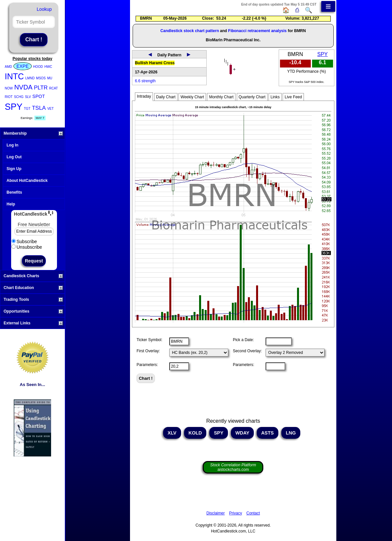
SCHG (19, 97)
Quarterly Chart (252, 97)
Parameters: (147, 365)
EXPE (22, 66)
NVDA (23, 87)
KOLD (195, 433)
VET (50, 109)
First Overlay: (148, 351)
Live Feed (293, 97)
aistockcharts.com (233, 467)
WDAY (242, 433)
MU (50, 78)
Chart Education (33, 288)
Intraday (144, 96)
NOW (9, 88)
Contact (253, 513)
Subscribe (24, 242)
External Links (33, 323)
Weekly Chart (192, 97)
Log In (12, 145)
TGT (27, 109)
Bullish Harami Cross (155, 63)
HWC (48, 67)
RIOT (9, 97)
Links (275, 97)
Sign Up (14, 169)
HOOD (38, 67)
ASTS (268, 433)
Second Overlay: (247, 351)
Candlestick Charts (33, 276)
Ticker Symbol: (149, 340)
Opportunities (33, 311)
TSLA (39, 108)
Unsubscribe (27, 247)
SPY (14, 107)
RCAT (53, 88)
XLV (172, 433)
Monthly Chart (221, 97)
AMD (9, 67)
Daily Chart (166, 97)
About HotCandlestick (27, 181)
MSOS (41, 78)
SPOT (39, 96)
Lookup (44, 9)
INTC (14, 76)
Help (11, 204)
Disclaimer (215, 513)
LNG (291, 433)
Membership (33, 133)
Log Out (14, 157)
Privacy (236, 513)
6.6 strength (145, 81)
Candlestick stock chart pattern (190, 31)
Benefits (14, 192)
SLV (28, 97)
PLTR (41, 88)
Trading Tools (33, 299)
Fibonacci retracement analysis (258, 31)
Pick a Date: (243, 340)
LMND (30, 78)
